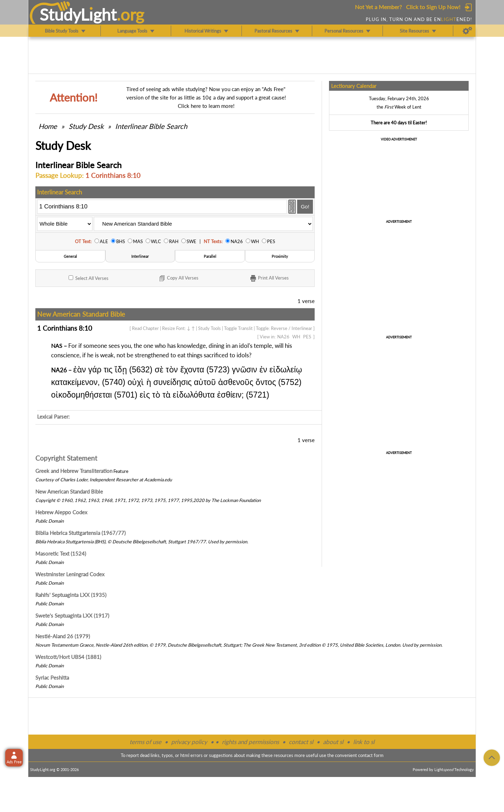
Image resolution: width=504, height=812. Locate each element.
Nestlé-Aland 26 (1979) (63, 636)
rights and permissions (250, 742)
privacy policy (189, 742)
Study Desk (86, 126)
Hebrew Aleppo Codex (61, 512)
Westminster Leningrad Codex (70, 574)
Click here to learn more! (206, 106)
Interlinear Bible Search (151, 126)
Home (48, 126)
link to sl (364, 742)
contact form (371, 755)
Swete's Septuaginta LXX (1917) (72, 615)
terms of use (145, 742)
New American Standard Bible (69, 491)
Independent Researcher (114, 480)
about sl (333, 742)
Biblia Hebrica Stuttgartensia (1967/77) (80, 533)
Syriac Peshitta (52, 677)
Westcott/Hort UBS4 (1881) (68, 657)
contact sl (301, 742)
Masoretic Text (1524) (61, 553)
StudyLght (78, 14)
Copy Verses (178, 278)
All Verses (89, 278)
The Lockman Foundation (236, 500)
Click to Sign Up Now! (433, 7)
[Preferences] (467, 31)
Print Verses (269, 278)
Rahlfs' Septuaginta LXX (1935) (71, 595)
